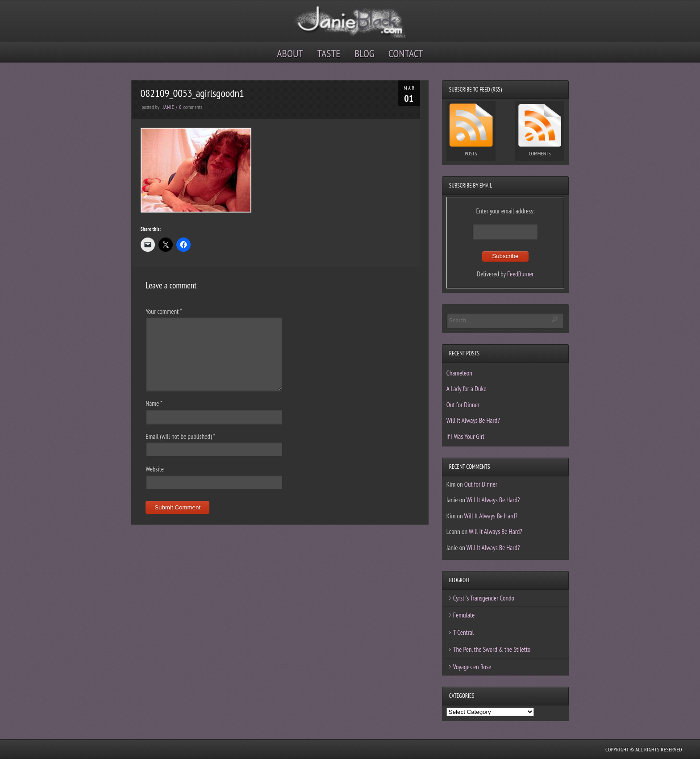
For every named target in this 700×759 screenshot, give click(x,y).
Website (155, 469)
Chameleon (459, 373)
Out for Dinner (463, 405)
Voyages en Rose (472, 667)
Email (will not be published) (180, 436)
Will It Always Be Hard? (473, 420)
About (290, 53)
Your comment (164, 311)
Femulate (464, 615)
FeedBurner (521, 274)
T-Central (464, 632)
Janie (168, 107)
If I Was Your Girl (465, 436)
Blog (365, 53)
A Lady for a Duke (467, 389)
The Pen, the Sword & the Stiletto (492, 649)
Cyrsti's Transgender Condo (484, 598)
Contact (406, 53)
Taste (329, 53)
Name (154, 403)
